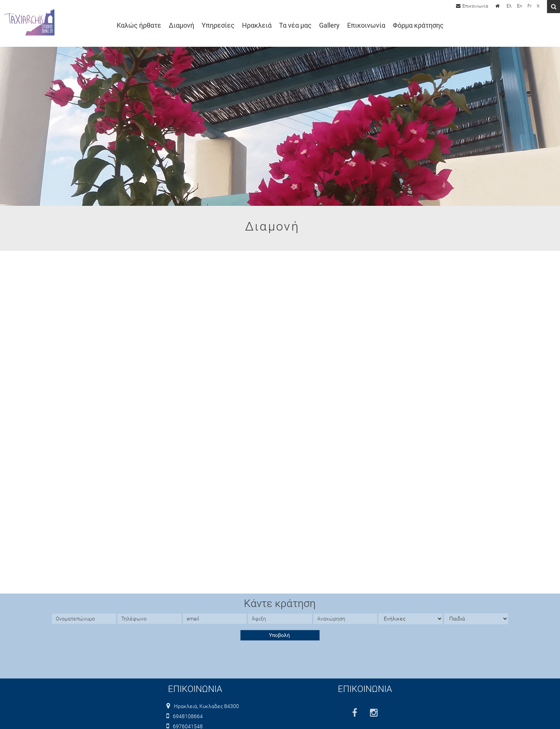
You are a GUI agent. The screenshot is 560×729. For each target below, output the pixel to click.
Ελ (509, 6)
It (538, 6)
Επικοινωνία (366, 25)
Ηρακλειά (257, 25)
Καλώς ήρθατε (139, 25)
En (520, 6)
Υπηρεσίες (218, 25)
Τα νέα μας (295, 25)
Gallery (329, 25)
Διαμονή (181, 25)
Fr (530, 6)
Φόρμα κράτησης (418, 25)
